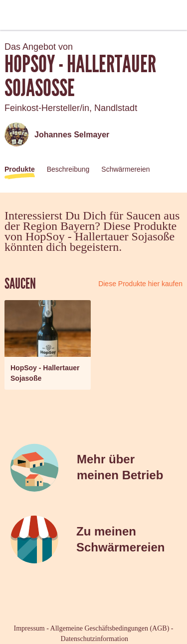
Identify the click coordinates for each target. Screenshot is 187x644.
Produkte (20, 169)
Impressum (29, 628)
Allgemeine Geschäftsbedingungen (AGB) (110, 628)
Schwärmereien (125, 169)
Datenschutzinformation (94, 639)
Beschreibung (68, 169)
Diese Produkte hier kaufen (140, 284)
